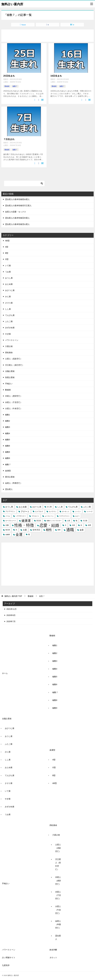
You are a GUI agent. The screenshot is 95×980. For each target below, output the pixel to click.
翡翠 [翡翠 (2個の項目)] (59, 528)
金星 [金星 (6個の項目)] (82, 528)
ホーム (5, 671)
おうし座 (9, 276)
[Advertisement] (47, 562)
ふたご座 (9, 320)
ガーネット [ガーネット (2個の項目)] (66, 510)
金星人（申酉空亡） (14, 481)
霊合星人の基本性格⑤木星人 (17, 216)
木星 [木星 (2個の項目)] (73, 523)
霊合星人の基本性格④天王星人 (18, 204)
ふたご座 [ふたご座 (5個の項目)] (87, 505)
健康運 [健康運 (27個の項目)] (26, 519)
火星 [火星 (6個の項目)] (25, 528)
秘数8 (8, 450)
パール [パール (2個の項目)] (8, 514)
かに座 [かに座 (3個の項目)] (49, 505)
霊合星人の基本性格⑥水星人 (17, 198)
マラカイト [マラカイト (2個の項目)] (35, 514)
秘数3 (8, 425)
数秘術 (7, 86)
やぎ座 (8, 332)
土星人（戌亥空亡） (14, 357)
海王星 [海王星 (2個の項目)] (8, 528)
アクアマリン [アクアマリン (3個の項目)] (10, 510)
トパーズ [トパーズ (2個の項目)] (89, 510)
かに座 (8, 295)
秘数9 (8, 456)
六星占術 (9, 345)
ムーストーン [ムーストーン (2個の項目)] (49, 514)
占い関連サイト (9, 956)
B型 (7, 251)
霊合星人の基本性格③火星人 (17, 222)
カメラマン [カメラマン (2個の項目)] (53, 510)
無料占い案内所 (12, 4)
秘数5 (8, 438)
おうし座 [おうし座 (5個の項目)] (9, 505)
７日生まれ (9, 138)
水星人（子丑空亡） (14, 400)
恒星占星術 (10, 376)
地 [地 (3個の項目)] (76, 519)
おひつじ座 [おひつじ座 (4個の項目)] (37, 505)
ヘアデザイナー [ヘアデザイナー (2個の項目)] (21, 514)
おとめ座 (9, 282)
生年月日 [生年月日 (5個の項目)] (36, 528)
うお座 (8, 270)
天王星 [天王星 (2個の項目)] (85, 519)
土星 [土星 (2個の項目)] (69, 519)
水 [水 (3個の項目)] (81, 523)
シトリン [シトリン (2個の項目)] (78, 510)
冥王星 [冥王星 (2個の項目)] (39, 519)
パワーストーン (12, 338)
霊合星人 (9, 488)
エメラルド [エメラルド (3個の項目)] (39, 510)
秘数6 (8, 444)
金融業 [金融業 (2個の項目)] (8, 533)
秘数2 (8, 419)
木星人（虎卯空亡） (14, 394)
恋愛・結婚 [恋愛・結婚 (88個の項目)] (49, 524)
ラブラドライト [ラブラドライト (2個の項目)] (64, 514)
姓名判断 (53, 948)
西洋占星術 (10, 475)
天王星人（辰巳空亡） (15, 363)
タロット (53, 956)
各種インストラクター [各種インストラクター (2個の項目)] (54, 519)
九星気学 (6, 964)
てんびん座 (10, 313)
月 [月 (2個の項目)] (66, 523)
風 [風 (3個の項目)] (29, 533)
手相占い (9, 382)
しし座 (8, 307)
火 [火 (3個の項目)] (16, 528)
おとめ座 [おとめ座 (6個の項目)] (23, 505)
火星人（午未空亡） (14, 407)
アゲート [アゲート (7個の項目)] (25, 510)
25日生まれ (9, 76)
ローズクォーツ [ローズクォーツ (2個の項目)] (11, 519)
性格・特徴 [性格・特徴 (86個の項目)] (24, 524)
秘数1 (8, 413)
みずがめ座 (10, 326)
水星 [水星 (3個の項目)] (89, 523)
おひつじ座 (10, 289)
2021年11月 (12, 607)
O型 (7, 257)
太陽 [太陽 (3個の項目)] (7, 523)
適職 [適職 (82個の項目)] (70, 528)
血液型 (8, 469)
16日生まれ (56, 76)
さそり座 (9, 301)
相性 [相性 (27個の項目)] (49, 528)
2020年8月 (11, 613)
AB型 (7, 239)
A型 (7, 245)
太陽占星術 (10, 369)
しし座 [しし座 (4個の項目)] (60, 505)
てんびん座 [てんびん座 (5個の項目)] (73, 505)
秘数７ (15, 86)
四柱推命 (9, 351)
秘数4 (8, 432)
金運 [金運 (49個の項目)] (19, 533)
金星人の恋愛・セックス (16, 210)
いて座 (8, 264)
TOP (13, 594)
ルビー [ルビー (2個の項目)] (77, 514)
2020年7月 (11, 620)
